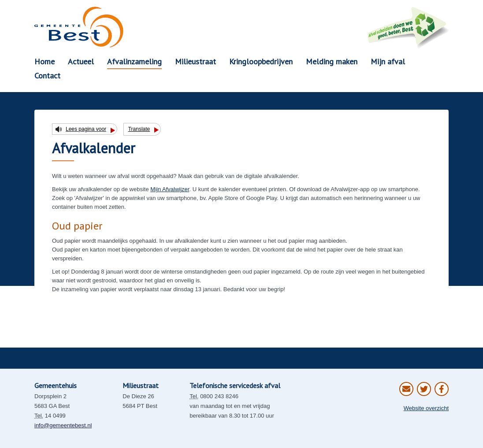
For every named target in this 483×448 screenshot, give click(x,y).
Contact (47, 76)
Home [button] (45, 61)
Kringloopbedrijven (261, 61)
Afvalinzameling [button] (134, 61)
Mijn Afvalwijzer (170, 189)
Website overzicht (426, 408)
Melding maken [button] (332, 61)
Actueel (81, 61)
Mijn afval (388, 61)
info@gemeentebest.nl (63, 425)
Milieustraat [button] (195, 61)
